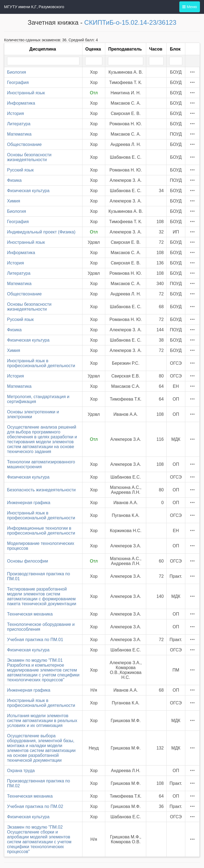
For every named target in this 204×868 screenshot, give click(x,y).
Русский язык (20, 170)
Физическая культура (28, 191)
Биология (17, 72)
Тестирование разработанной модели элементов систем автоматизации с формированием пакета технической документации (42, 596)
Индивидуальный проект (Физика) (41, 232)
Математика (19, 134)
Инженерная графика (29, 503)
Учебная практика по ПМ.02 (35, 806)
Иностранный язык (26, 93)
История (15, 113)
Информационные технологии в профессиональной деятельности (41, 531)
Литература (19, 124)
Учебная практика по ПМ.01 (35, 640)
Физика (14, 180)
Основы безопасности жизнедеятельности (29, 157)
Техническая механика (30, 614)
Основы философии (28, 561)
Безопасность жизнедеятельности (41, 490)
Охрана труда (21, 771)
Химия (14, 201)
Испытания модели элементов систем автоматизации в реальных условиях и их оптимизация (42, 721)
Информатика (21, 103)
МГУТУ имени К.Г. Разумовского (34, 7)
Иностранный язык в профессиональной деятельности (41, 363)
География (18, 82)
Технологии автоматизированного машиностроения (41, 464)
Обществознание (24, 144)
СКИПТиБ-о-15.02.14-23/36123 (130, 22)
